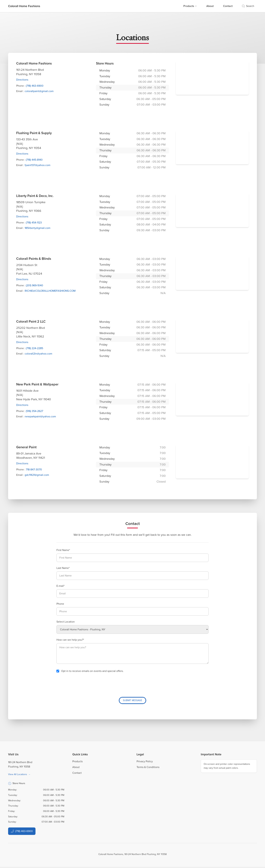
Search (248, 6)
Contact (228, 6)
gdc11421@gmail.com (37, 475)
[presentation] (82, 684)
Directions (22, 80)
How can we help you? (70, 640)
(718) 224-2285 (34, 348)
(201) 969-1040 (34, 285)
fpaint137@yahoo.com (38, 165)
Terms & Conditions (148, 768)
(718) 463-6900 (35, 86)
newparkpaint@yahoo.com (40, 416)
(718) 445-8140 (34, 160)
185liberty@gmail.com (38, 228)
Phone (60, 604)
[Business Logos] (24, 6)
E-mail (60, 586)
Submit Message (132, 701)
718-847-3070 (34, 469)
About (210, 6)
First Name (63, 550)
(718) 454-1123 (34, 223)
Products (190, 6)
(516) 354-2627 (34, 411)
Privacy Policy (145, 762)
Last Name (63, 568)
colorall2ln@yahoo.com (38, 354)
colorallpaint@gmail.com (39, 91)
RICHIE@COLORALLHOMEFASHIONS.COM (50, 291)
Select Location (66, 622)
